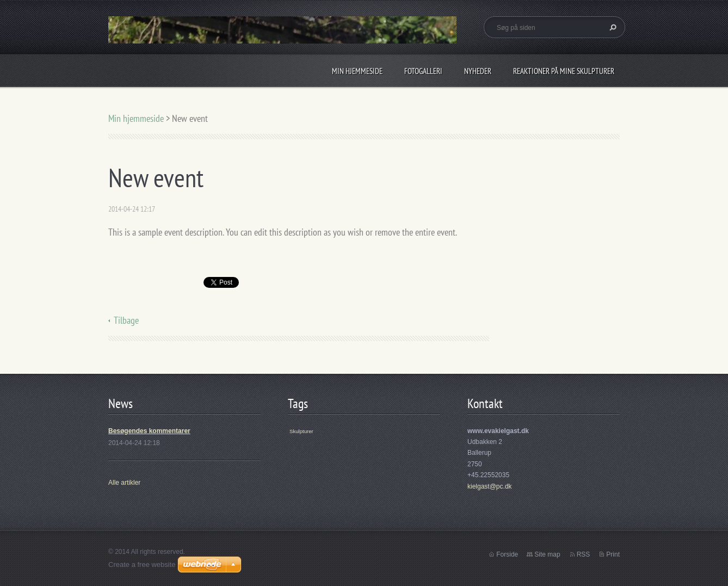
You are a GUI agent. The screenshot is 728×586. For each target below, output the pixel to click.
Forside (507, 554)
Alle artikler (124, 483)
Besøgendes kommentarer (149, 431)
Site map (547, 554)
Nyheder (478, 71)
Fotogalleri (423, 71)
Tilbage (126, 320)
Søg (612, 27)
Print (613, 554)
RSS (584, 554)
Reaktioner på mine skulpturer (564, 71)
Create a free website (142, 565)
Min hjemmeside (357, 71)
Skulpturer (301, 431)
